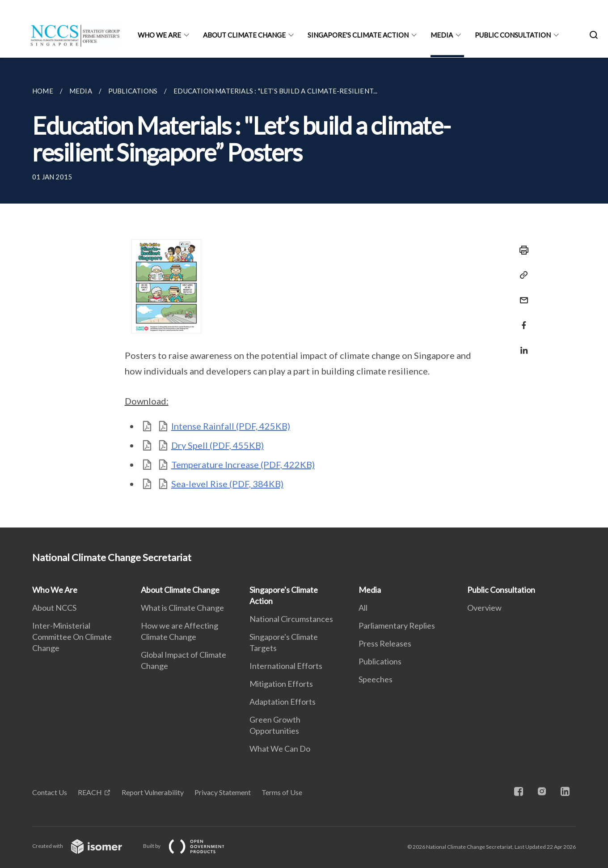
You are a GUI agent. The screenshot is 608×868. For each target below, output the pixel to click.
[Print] (521, 250)
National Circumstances (291, 619)
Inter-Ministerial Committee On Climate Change (72, 637)
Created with (84, 846)
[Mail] (521, 295)
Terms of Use (282, 792)
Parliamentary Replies (397, 625)
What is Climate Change (182, 608)
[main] (304, 293)
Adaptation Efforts (283, 702)
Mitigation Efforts (281, 684)
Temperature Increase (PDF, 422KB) (243, 464)
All (363, 608)
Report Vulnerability (153, 792)
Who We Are (159, 35)
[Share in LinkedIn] (521, 345)
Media (442, 35)
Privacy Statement (223, 792)
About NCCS (54, 608)
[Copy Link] (521, 275)
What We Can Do (280, 749)
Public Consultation (513, 35)
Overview (484, 608)
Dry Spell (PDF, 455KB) (217, 445)
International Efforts (286, 666)
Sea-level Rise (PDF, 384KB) (227, 484)
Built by (191, 846)
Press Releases (385, 643)
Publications (380, 661)
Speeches (376, 679)
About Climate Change (244, 35)
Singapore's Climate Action (358, 35)
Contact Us (50, 792)
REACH (90, 792)
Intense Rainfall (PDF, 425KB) (231, 426)
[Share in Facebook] (521, 320)
